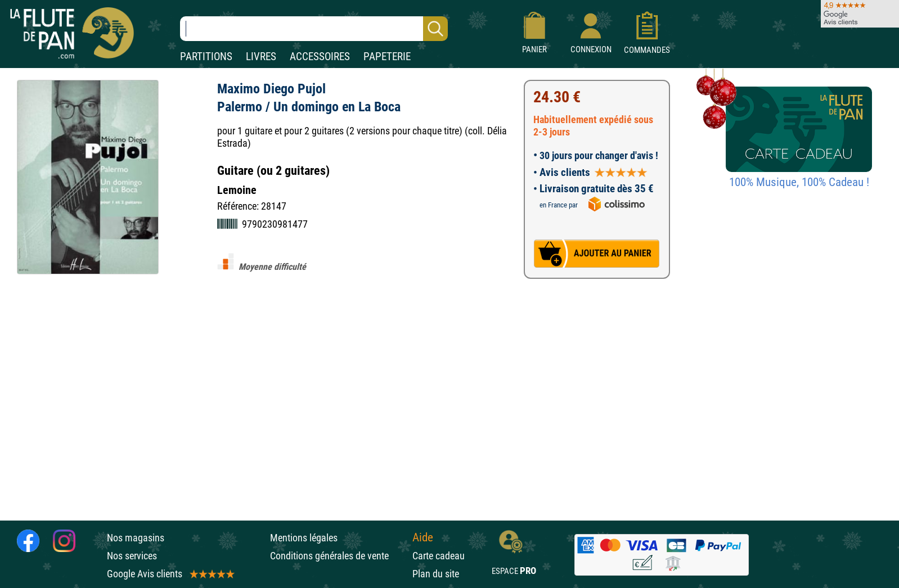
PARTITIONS (206, 56)
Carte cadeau (439, 556)
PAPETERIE (387, 56)
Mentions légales (304, 538)
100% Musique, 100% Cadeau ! (799, 182)
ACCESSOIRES (320, 56)
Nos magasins (136, 538)
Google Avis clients (170, 574)
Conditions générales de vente (338, 556)
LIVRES (261, 56)
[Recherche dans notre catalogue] (314, 29)
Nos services (132, 556)
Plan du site (436, 574)
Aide (423, 537)
